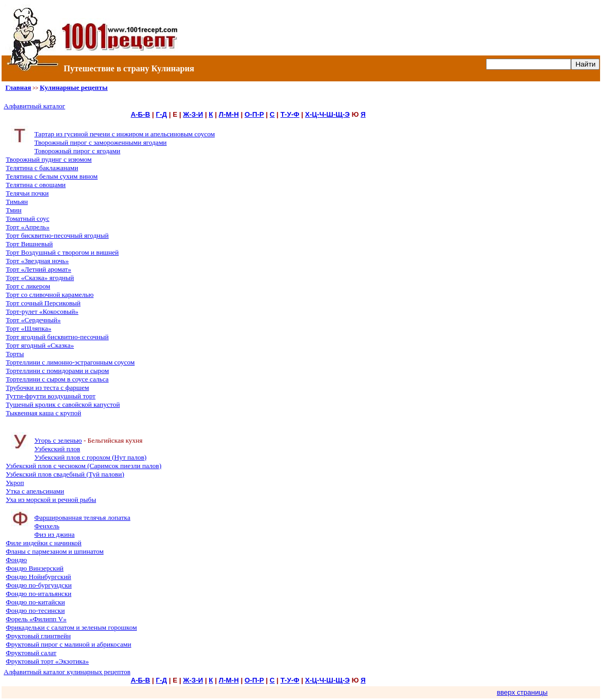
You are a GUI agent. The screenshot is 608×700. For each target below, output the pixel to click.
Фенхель (47, 526)
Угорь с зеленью (58, 440)
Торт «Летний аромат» (39, 269)
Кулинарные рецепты (73, 87)
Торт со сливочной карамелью (50, 295)
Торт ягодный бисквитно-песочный (57, 337)
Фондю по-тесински (35, 610)
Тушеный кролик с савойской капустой (63, 404)
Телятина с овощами (36, 185)
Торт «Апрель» (28, 227)
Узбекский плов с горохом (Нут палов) (90, 457)
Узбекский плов (57, 449)
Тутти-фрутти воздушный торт (51, 396)
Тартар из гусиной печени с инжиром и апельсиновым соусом (125, 134)
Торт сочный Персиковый (43, 303)
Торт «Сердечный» (33, 320)
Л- (222, 114)
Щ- (340, 114)
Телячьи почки (27, 193)
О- (248, 114)
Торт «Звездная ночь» (37, 261)
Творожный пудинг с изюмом (49, 159)
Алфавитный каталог (34, 106)
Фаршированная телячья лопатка (82, 517)
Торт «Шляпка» (29, 328)
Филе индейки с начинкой (44, 543)
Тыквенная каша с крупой (44, 413)
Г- (159, 114)
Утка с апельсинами (35, 491)
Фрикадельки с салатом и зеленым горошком (71, 627)
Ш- (331, 114)
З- (195, 114)
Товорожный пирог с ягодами (77, 151)
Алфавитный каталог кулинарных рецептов (67, 672)
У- (290, 114)
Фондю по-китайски (35, 602)
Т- (284, 114)
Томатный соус (27, 218)
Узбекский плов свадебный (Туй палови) (65, 474)
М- (230, 114)
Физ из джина (54, 534)
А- (134, 114)
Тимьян (17, 202)
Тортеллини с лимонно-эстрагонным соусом (70, 362)
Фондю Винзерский (35, 568)
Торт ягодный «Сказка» (40, 345)
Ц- (316, 114)
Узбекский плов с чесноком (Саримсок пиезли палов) (84, 466)
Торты (15, 354)
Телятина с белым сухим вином (52, 176)
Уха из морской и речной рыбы (51, 500)
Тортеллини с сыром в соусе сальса (57, 379)
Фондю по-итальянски (39, 594)
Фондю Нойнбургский (39, 577)
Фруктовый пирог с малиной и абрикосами (68, 644)
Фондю (16, 560)
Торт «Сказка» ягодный (40, 278)
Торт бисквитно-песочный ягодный (57, 235)
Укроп (15, 483)
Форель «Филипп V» (36, 619)
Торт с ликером (28, 286)
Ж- (187, 114)
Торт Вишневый (29, 244)
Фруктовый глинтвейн (38, 636)
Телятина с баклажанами (42, 168)
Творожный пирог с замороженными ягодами (101, 142)
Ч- (322, 114)
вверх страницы (522, 692)
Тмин (14, 210)
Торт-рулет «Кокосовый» (42, 311)
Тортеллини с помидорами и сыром (57, 371)
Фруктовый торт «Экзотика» (47, 661)
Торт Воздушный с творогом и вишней (62, 252)
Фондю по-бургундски (39, 585)
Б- (142, 114)
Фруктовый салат (31, 653)
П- (256, 114)
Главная (18, 87)
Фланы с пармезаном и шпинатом (55, 551)
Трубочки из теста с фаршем (47, 388)
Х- (309, 114)
